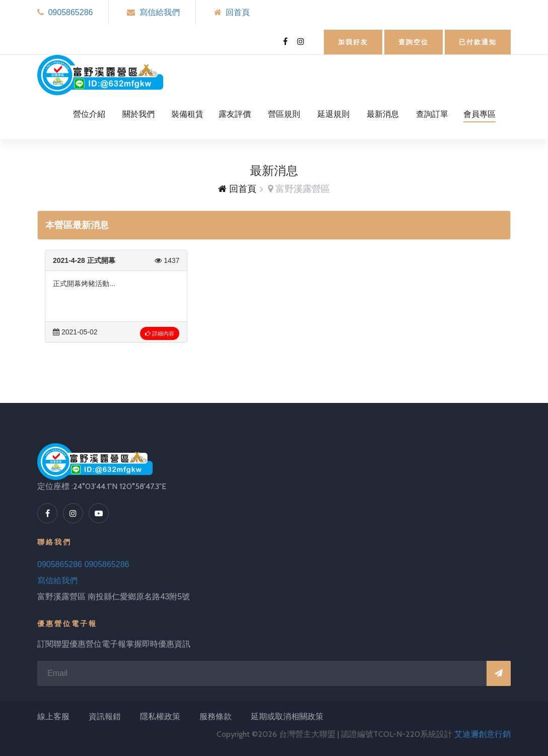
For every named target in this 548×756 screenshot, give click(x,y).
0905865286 (70, 12)
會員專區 (479, 114)
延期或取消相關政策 (287, 716)
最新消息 (383, 114)
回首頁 (238, 12)
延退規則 (333, 114)
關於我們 (139, 114)
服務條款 (216, 716)
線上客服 (53, 716)
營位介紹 (89, 114)
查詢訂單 (432, 114)
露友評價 (235, 114)
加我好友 (353, 42)
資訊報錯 (105, 716)
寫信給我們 (160, 12)
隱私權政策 (160, 716)
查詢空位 (414, 42)
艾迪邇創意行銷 (483, 734)
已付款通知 (478, 42)
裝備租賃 (187, 114)
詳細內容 (160, 333)
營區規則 (284, 114)
